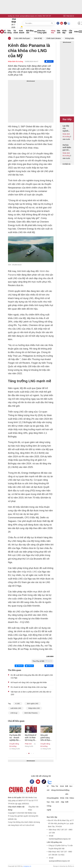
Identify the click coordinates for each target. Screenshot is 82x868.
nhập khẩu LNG (29, 572)
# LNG (18, 704)
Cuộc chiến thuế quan (22, 38)
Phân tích (33, 744)
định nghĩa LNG (33, 704)
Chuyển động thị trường (19, 745)
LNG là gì (14, 713)
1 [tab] (27, 753)
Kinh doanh (22, 32)
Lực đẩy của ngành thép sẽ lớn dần (66, 128)
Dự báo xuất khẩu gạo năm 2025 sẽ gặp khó (67, 147)
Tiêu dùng (9, 32)
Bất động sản (30, 32)
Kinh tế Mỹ (38, 38)
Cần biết (71, 32)
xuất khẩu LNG (16, 708)
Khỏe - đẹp (65, 32)
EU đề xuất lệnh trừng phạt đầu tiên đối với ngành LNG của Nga (32, 676)
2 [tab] (29, 753)
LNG (51, 130)
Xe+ (36, 32)
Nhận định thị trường (16, 61)
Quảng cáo (11, 16)
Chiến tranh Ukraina (53, 38)
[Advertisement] (31, 101)
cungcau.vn (27, 866)
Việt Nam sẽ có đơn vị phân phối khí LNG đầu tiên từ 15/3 (31, 693)
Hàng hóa (53, 32)
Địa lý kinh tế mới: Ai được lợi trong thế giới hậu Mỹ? (35, 738)
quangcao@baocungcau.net (28, 16)
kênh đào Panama (31, 713)
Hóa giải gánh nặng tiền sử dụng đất (51, 738)
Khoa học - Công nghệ (42, 32)
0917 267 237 (47, 16)
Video (76, 32)
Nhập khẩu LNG (34, 708)
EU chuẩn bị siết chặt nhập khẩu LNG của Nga (29, 687)
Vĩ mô (5, 32)
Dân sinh (59, 32)
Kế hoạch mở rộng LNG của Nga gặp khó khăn (29, 682)
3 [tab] (31, 753)
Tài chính (16, 32)
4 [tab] (33, 753)
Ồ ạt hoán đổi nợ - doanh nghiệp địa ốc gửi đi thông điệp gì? (20, 738)
